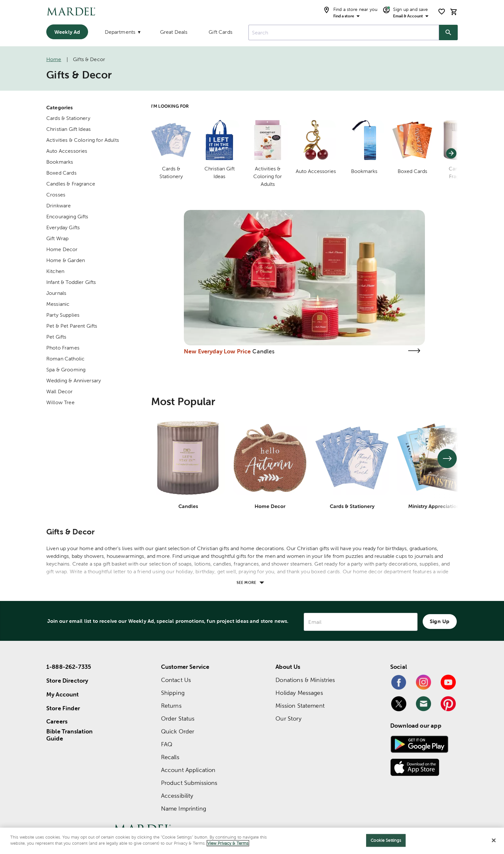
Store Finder (63, 708)
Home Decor (62, 249)
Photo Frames (63, 348)
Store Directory (67, 681)
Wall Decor (60, 391)
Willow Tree (60, 402)
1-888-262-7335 (69, 667)
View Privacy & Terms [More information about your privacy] (228, 843)
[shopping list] (442, 12)
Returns (171, 706)
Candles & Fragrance (71, 184)
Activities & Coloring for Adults (83, 140)
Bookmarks (60, 162)
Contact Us (176, 680)
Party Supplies (63, 315)
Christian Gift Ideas (68, 129)
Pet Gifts (56, 337)
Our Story (288, 718)
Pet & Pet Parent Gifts (72, 326)
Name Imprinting (184, 809)
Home (54, 59)
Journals (56, 293)
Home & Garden (66, 260)
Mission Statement (300, 706)
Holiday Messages (299, 693)
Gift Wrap (57, 238)
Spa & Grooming (66, 370)
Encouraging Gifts (67, 217)
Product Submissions (189, 783)
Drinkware (59, 206)
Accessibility (177, 796)
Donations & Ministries (305, 680)
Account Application (188, 770)
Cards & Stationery (68, 118)
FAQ (167, 744)
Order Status (178, 718)
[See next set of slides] (447, 459)
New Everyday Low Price (217, 351)
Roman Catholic (65, 359)
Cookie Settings (386, 840)
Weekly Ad (67, 32)
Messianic (58, 304)
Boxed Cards (61, 173)
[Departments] (122, 33)
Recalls (170, 757)
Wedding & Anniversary (74, 381)
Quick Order (178, 731)
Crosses (56, 195)
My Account (63, 694)
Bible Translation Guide (70, 735)
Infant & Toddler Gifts (71, 282)
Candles (263, 351)
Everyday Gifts (63, 227)
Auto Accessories (67, 151)
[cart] (454, 12)
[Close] (494, 840)
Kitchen (55, 271)
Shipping (173, 693)
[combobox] (344, 32)
